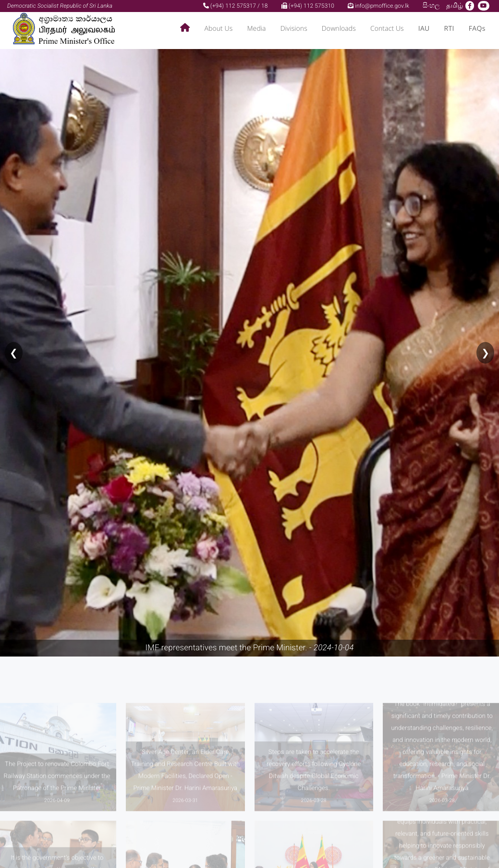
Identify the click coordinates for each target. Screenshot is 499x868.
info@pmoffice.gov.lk (378, 6)
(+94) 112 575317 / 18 (236, 6)
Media (256, 29)
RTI (449, 29)
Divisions (294, 29)
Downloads (339, 29)
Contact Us (387, 29)
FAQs (477, 29)
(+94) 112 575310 (308, 6)
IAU (424, 29)
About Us (218, 29)
